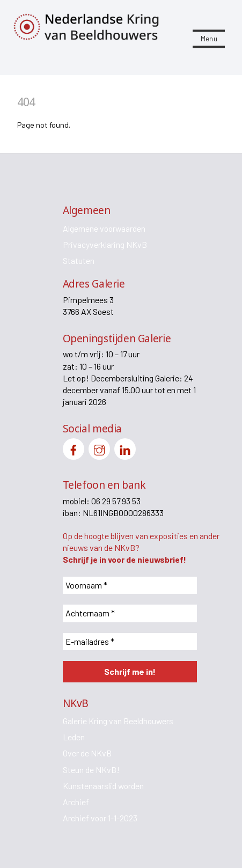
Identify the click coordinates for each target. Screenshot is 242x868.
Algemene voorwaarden (104, 228)
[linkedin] (125, 448)
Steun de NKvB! (91, 770)
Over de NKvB (87, 753)
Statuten (79, 260)
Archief (76, 802)
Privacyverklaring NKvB (105, 244)
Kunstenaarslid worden (103, 786)
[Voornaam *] (130, 585)
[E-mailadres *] (130, 642)
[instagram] (99, 448)
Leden (74, 737)
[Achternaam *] (130, 613)
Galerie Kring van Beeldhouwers (118, 721)
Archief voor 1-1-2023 (100, 818)
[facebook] (74, 448)
